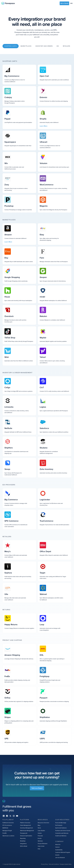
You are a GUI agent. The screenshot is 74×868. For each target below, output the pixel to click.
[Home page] (8, 3)
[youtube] (17, 816)
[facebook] (7, 816)
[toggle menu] (71, 3)
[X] (10, 816)
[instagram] (14, 816)
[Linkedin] (4, 816)
